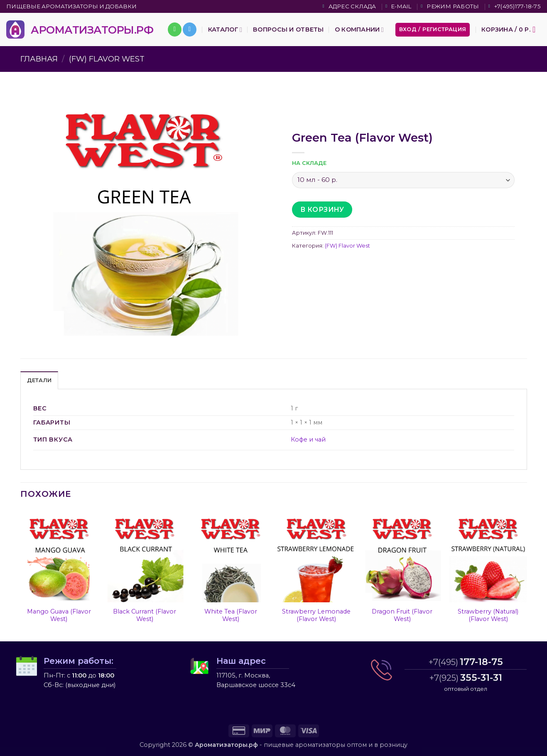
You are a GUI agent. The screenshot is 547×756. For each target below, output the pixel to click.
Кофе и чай (308, 439)
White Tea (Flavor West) (231, 615)
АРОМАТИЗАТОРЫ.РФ (92, 30)
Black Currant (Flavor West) (145, 615)
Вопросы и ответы (288, 29)
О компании (359, 30)
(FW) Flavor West (107, 59)
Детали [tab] (39, 380)
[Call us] (175, 29)
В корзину (322, 210)
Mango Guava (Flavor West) (59, 615)
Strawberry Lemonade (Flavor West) (316, 615)
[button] (433, 30)
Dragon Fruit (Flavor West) (402, 615)
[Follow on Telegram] (190, 29)
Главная (39, 59)
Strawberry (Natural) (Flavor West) (488, 615)
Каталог (225, 30)
